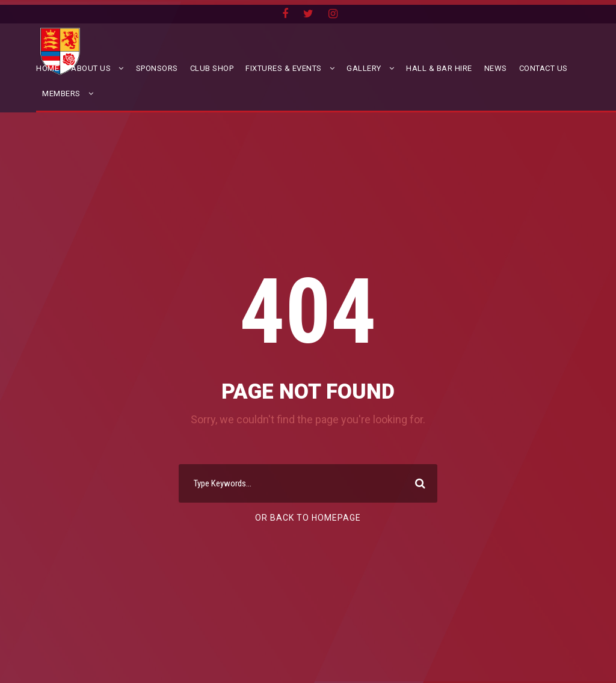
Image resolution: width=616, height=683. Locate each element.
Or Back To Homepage (308, 518)
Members (61, 93)
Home (48, 68)
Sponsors (157, 68)
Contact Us (544, 68)
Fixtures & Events (284, 68)
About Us (91, 68)
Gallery (364, 68)
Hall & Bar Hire (439, 68)
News (496, 68)
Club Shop (212, 68)
